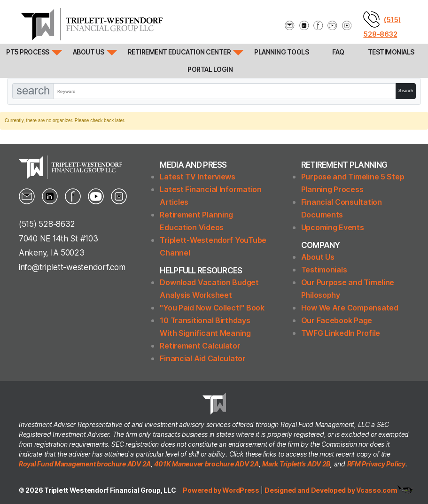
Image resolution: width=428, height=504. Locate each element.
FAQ (338, 52)
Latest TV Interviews (198, 177)
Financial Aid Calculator (203, 358)
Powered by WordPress (222, 490)
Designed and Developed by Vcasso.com (331, 490)
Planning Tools (281, 52)
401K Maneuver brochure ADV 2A (206, 464)
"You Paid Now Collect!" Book (212, 308)
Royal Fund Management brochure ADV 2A (85, 464)
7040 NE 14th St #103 (58, 239)
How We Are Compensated (350, 308)
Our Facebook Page (337, 320)
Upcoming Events (333, 227)
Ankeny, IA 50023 (52, 253)
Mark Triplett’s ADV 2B (296, 464)
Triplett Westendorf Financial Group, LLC (110, 490)
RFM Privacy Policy (376, 464)
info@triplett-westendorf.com (72, 267)
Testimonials (391, 52)
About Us (89, 52)
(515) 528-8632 (47, 224)
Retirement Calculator (200, 346)
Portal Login (210, 69)
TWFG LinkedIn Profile (341, 333)
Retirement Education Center (179, 52)
